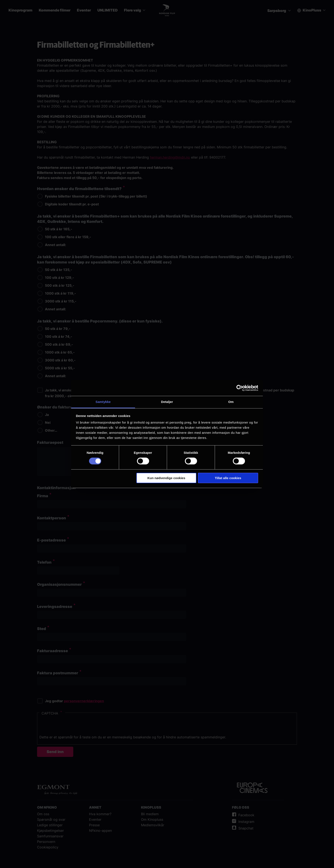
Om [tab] (231, 402)
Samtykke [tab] (103, 402)
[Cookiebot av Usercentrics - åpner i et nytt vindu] (240, 388)
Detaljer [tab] (167, 402)
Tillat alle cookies (228, 478)
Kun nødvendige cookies (166, 478)
